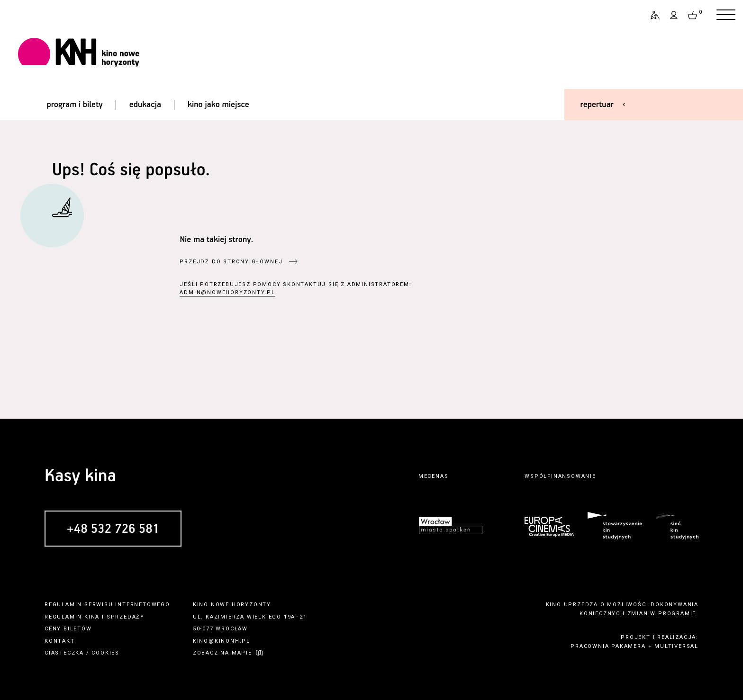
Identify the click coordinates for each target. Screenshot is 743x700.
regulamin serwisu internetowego (107, 605)
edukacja (145, 105)
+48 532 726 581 (113, 529)
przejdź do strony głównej (231, 262)
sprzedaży (126, 617)
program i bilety (74, 105)
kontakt (60, 641)
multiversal (676, 646)
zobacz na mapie (222, 653)
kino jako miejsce (218, 105)
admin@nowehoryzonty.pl (227, 292)
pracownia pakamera (608, 646)
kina (92, 617)
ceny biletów (68, 629)
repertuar (597, 105)
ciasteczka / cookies (82, 653)
